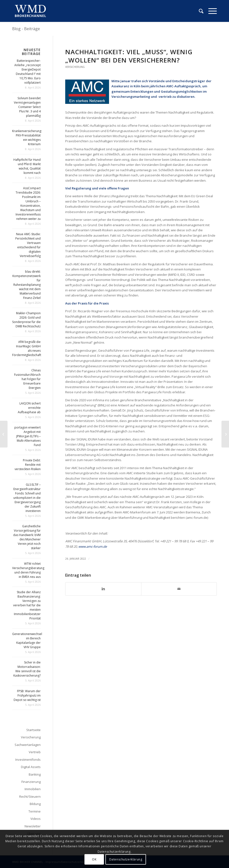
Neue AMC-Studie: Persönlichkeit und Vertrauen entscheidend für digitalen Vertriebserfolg (28, 245)
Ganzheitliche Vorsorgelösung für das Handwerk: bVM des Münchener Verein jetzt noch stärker (27, 537)
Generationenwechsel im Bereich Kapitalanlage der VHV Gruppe (27, 640)
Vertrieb (35, 752)
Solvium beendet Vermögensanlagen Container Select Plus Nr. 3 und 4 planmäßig (27, 107)
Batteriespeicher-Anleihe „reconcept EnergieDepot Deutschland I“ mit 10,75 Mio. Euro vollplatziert (27, 72)
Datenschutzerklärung (126, 859)
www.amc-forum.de (93, 546)
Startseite (33, 730)
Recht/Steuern (30, 796)
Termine (35, 811)
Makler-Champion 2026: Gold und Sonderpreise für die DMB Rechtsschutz (26, 320)
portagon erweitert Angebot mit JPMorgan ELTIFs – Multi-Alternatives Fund (27, 436)
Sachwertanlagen (28, 745)
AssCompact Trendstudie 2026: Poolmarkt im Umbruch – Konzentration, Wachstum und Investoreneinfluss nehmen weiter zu (28, 203)
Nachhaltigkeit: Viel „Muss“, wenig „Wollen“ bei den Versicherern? (129, 56)
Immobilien (33, 789)
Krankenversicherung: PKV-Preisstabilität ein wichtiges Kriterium (27, 138)
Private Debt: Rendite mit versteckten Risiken (28, 465)
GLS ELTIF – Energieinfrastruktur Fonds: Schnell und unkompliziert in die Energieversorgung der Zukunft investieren (27, 498)
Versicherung (75, 67)
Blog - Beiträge (26, 29)
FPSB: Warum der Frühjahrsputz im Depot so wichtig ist (27, 695)
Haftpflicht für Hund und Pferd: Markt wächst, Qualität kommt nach (27, 166)
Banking (35, 774)
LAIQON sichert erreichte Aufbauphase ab (29, 408)
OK (94, 859)
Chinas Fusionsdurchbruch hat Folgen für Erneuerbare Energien (27, 379)
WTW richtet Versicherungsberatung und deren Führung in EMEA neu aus (28, 570)
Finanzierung (31, 782)
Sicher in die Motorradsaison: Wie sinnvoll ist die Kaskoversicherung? (27, 669)
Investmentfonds (28, 760)
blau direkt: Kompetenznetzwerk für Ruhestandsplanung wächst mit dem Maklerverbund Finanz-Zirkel (27, 285)
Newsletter (33, 826)
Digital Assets (31, 767)
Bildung (35, 804)
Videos (36, 819)
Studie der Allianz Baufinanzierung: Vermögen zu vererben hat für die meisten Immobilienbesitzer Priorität (27, 605)
